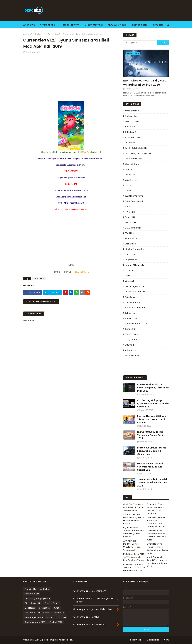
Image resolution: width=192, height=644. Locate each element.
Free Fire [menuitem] (158, 25)
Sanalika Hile (131, 318)
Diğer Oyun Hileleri (134, 201)
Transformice (131, 334)
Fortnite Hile (130, 217)
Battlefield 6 (130, 132)
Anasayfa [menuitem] (29, 25)
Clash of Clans (132, 164)
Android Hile (40, 34)
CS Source (130, 143)
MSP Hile (129, 270)
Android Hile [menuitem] (47, 25)
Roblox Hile (130, 313)
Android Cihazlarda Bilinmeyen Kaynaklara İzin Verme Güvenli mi (156, 522)
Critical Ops (130, 175)
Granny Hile (130, 244)
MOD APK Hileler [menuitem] (118, 25)
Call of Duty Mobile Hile (136, 148)
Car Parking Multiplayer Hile (138, 153)
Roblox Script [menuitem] (140, 25)
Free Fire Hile (131, 222)
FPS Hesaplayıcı (152, 640)
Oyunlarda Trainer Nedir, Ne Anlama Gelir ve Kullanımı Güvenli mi (156, 509)
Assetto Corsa (132, 121)
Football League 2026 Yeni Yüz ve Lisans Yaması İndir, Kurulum (152, 419)
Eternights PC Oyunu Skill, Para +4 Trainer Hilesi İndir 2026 (145, 83)
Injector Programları (135, 249)
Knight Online (131, 260)
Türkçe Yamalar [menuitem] (93, 25)
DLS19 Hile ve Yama (134, 196)
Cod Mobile (30, 608)
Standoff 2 (130, 329)
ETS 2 (127, 207)
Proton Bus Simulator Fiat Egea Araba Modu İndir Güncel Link (152, 451)
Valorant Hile (131, 350)
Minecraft (129, 281)
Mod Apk (86, 152)
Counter (129, 169)
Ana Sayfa (28, 34)
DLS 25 (128, 185)
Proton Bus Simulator (135, 308)
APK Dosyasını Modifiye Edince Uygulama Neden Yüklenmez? (132, 545)
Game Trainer (131, 238)
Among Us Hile (132, 111)
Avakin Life (130, 127)
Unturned (129, 345)
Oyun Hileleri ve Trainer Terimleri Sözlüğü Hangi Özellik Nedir (157, 548)
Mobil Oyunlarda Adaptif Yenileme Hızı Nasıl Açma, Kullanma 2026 (157, 562)
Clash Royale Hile (133, 159)
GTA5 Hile (129, 233)
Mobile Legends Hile (135, 286)
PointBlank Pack (132, 302)
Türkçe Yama (131, 340)
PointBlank (130, 297)
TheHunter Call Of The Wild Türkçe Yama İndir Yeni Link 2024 (152, 483)
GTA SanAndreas (133, 228)
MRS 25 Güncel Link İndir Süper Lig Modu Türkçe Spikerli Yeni (150, 467)
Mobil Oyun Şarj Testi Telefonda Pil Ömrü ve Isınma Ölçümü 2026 (134, 567)
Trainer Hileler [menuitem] (70, 25)
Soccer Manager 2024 (136, 324)
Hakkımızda (136, 640)
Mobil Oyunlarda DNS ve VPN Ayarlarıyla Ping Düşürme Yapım (134, 557)
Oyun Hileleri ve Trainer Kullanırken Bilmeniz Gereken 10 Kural (157, 535)
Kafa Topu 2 (131, 254)
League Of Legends (134, 265)
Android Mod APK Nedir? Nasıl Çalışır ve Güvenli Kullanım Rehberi (134, 519)
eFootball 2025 (132, 356)
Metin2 (128, 276)
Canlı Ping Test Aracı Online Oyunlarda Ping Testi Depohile (134, 507)
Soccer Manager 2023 (35, 622)
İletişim (166, 640)
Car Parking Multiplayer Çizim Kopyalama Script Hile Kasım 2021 (153, 403)
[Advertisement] (71, 75)
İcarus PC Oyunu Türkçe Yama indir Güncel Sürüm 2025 (151, 435)
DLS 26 (128, 191)
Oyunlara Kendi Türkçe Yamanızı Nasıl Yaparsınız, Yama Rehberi (134, 532)
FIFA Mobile (130, 212)
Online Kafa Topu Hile (135, 292)
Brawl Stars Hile (132, 137)
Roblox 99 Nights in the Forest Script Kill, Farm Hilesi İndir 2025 (153, 388)
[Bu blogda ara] (140, 43)
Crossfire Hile (131, 180)
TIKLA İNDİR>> (81, 272)
